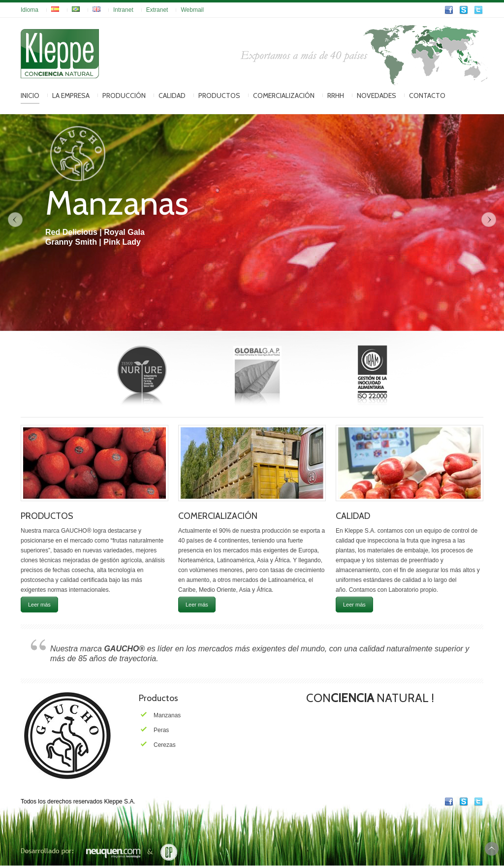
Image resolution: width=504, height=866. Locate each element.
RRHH (336, 96)
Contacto (427, 96)
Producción (124, 96)
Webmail (192, 10)
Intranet (123, 10)
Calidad (172, 96)
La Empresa (71, 96)
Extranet (157, 10)
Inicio (30, 96)
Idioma (30, 10)
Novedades (377, 96)
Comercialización (284, 96)
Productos (219, 96)
